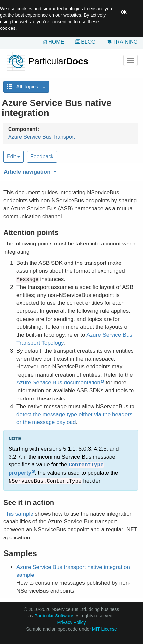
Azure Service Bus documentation (58, 383)
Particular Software (54, 616)
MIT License (105, 629)
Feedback (42, 156)
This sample (18, 514)
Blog (88, 42)
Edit (13, 156)
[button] (70, 171)
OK (124, 12)
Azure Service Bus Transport (42, 137)
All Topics (26, 87)
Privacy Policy (71, 622)
